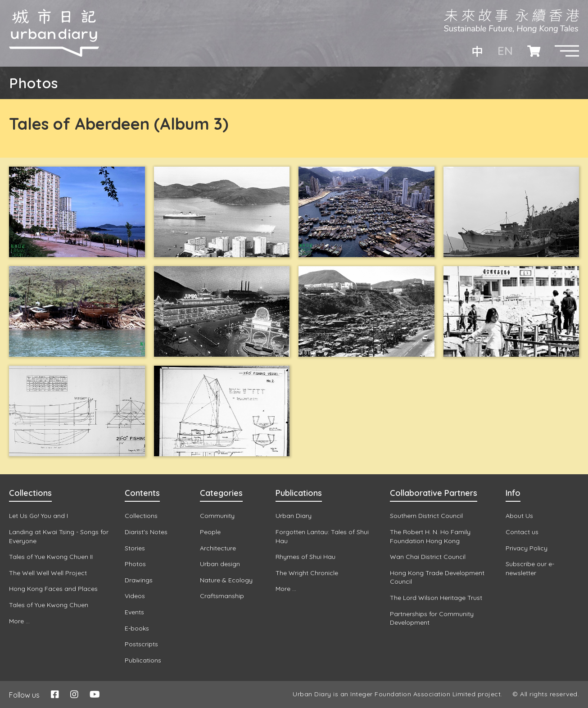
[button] (567, 51)
